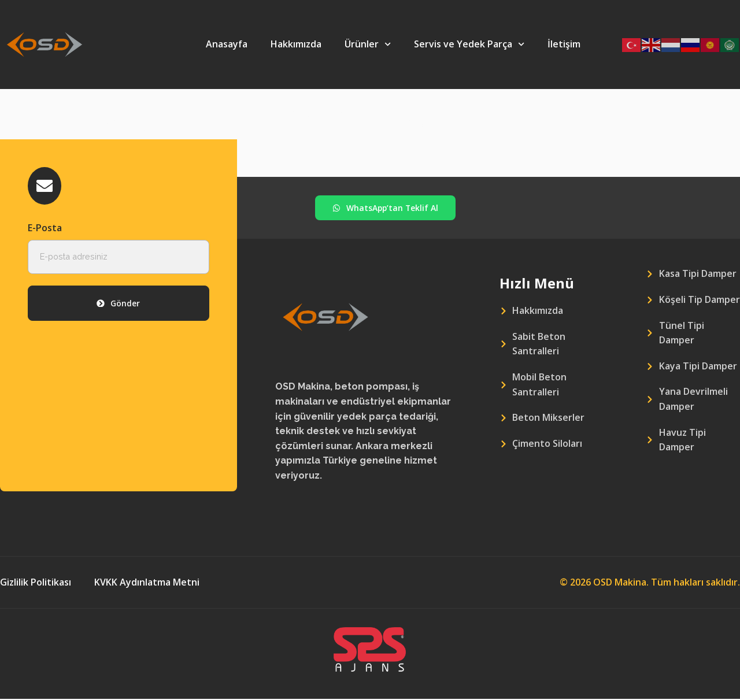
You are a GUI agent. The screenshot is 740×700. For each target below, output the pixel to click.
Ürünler (368, 44)
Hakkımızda (296, 44)
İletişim (564, 44)
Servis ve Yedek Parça (469, 44)
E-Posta (45, 229)
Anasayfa (227, 44)
